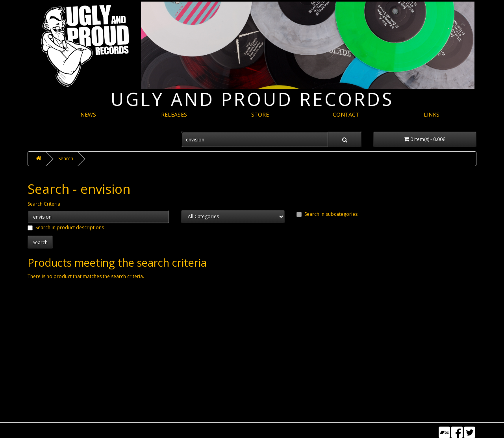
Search (66, 159)
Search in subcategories (327, 214)
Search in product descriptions (66, 227)
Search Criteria (44, 204)
